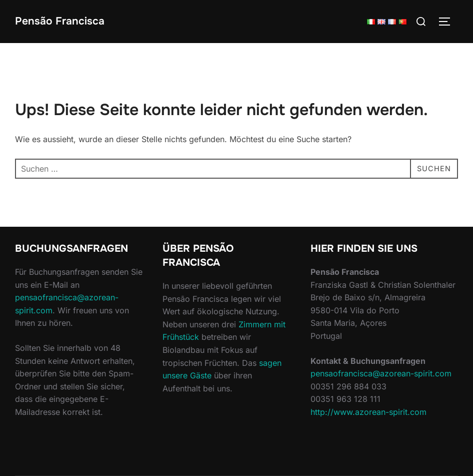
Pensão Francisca (60, 21)
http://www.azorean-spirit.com (368, 412)
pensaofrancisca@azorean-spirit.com (381, 373)
